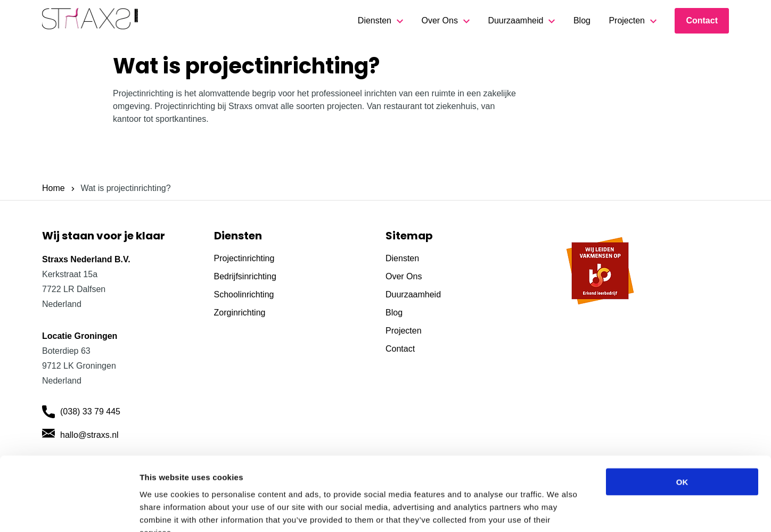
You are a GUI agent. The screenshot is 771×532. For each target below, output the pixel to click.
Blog (582, 20)
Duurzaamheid (515, 20)
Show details (559, 511)
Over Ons (439, 20)
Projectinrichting (244, 258)
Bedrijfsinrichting (245, 276)
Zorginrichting (240, 313)
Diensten (375, 20)
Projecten (627, 20)
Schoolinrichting (244, 294)
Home (54, 188)
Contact (702, 20)
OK (682, 417)
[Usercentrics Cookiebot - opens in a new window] (69, 511)
